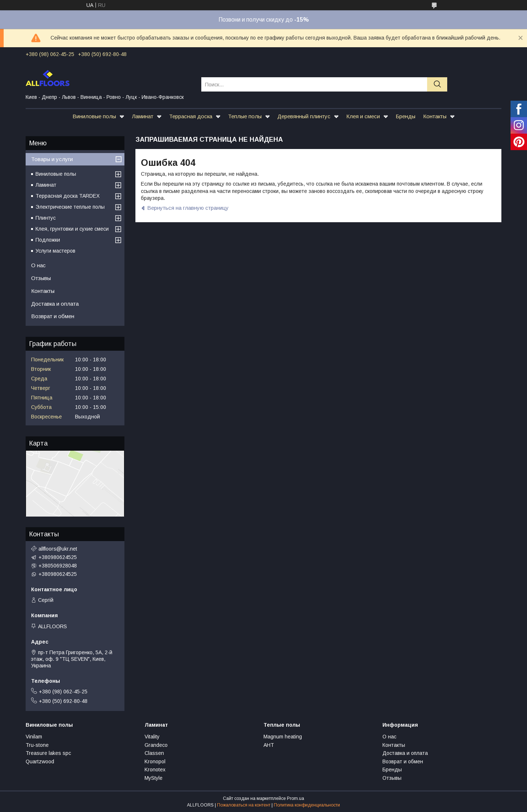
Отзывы (41, 278)
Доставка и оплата (55, 304)
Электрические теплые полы (70, 207)
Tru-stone (37, 745)
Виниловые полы (94, 116)
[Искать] (437, 84)
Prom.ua (296, 798)
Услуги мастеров (55, 251)
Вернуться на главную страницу (188, 208)
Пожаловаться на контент (244, 805)
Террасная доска (191, 116)
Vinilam (34, 737)
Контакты (435, 116)
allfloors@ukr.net (58, 549)
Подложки (48, 240)
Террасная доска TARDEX (68, 196)
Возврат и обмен (53, 316)
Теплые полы (245, 116)
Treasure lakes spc (48, 753)
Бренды (405, 116)
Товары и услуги (52, 159)
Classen (154, 753)
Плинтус (46, 218)
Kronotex (155, 770)
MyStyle (154, 778)
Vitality (152, 737)
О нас (38, 265)
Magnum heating (283, 737)
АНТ (269, 745)
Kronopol (155, 761)
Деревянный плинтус (304, 116)
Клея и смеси (363, 116)
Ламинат (143, 116)
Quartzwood (40, 761)
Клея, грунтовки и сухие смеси (72, 229)
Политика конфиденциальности (307, 805)
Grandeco (156, 745)
